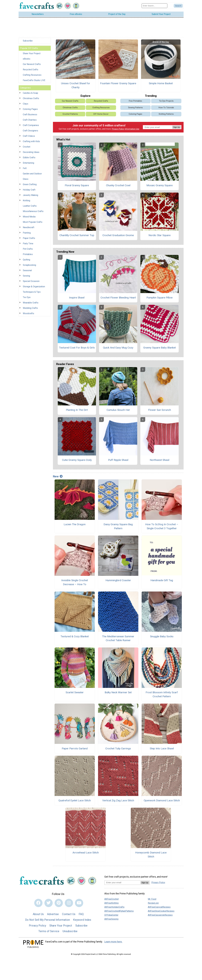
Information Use (132, 129)
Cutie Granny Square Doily (77, 460)
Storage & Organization (34, 287)
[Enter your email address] (122, 882)
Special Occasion (31, 281)
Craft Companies (31, 125)
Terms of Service (49, 931)
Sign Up (176, 127)
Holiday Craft (29, 190)
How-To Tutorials (166, 108)
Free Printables (135, 101)
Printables (28, 254)
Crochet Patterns (70, 114)
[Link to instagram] (69, 903)
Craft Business (30, 114)
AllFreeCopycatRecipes (159, 907)
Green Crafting (30, 184)
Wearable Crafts (31, 303)
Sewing (26, 276)
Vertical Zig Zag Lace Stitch (118, 800)
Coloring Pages (30, 109)
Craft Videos (29, 136)
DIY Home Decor (101, 114)
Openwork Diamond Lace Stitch (162, 800)
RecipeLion (153, 903)
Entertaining (28, 163)
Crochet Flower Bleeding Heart (118, 298)
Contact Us (69, 914)
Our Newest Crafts (32, 64)
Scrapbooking (29, 265)
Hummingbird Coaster (118, 580)
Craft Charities (30, 120)
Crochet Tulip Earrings (118, 748)
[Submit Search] (178, 6)
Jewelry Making (30, 195)
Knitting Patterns (166, 114)
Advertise (53, 914)
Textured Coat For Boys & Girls (77, 348)
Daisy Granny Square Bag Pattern (118, 526)
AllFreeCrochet (112, 899)
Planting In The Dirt (77, 410)
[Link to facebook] (38, 903)
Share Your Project (32, 53)
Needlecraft (29, 227)
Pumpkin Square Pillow (160, 298)
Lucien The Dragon (75, 524)
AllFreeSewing (111, 919)
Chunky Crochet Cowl (118, 185)
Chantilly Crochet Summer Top (77, 235)
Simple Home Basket (161, 83)
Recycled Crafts (31, 70)
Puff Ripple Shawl (118, 460)
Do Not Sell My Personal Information (48, 920)
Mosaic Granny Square (160, 185)
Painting (27, 233)
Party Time (28, 244)
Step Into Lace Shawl (162, 748)
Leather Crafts (30, 206)
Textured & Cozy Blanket (75, 636)
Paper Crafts (29, 238)
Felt (25, 168)
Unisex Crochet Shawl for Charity (76, 85)
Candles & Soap (30, 93)
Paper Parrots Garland (75, 748)
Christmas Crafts (31, 98)
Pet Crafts (28, 249)
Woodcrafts (28, 313)
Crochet (27, 147)
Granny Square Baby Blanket (160, 348)
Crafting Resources (32, 75)
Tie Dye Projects (166, 101)
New (58, 476)
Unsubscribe (70, 931)
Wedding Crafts (30, 308)
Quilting (26, 260)
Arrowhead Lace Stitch (86, 853)
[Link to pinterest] (59, 903)
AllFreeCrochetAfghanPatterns (119, 911)
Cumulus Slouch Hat (118, 410)
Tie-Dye (27, 297)
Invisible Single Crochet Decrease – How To (75, 582)
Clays (26, 104)
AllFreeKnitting (111, 903)
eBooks (27, 59)
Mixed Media (29, 217)
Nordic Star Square (160, 235)
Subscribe (28, 41)
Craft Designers (30, 131)
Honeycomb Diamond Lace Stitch (151, 855)
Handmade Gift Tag (162, 580)
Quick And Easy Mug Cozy (118, 348)
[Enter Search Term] (154, 6)
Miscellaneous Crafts (33, 211)
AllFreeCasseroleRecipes (160, 915)
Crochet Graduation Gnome (118, 235)
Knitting (26, 201)
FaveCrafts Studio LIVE (34, 80)
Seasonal (27, 270)
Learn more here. (113, 942)
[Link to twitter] (49, 903)
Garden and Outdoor (32, 174)
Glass (26, 179)
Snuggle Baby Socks (162, 636)
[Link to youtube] (79, 903)
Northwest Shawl (160, 460)
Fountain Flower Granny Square (118, 83)
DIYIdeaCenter (111, 915)
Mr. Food (152, 899)
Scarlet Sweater (75, 692)
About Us (38, 914)
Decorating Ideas (31, 152)
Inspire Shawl (77, 298)
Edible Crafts (29, 157)
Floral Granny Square (77, 185)
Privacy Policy (118, 129)
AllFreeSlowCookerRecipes (161, 911)
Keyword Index (82, 920)
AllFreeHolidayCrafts (114, 907)
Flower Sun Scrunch (160, 410)
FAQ (81, 914)
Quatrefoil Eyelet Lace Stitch (75, 800)
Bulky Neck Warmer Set (118, 692)
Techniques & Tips (32, 292)
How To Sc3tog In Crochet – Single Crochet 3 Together (162, 526)
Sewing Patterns (135, 108)
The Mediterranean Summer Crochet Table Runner (118, 638)
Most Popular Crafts (33, 222)
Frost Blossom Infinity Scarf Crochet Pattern (162, 694)
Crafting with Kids (31, 141)
